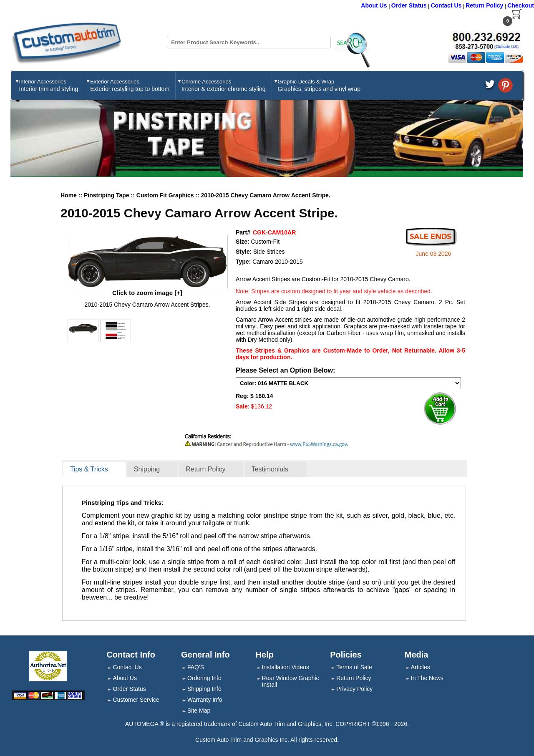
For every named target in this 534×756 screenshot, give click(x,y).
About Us (375, 5)
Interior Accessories (49, 85)
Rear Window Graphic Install (291, 681)
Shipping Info (204, 689)
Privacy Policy (354, 689)
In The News (427, 678)
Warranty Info (205, 700)
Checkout (521, 5)
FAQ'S (196, 667)
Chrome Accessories (224, 85)
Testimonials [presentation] (270, 469)
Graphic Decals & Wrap (319, 85)
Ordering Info (204, 678)
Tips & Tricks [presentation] (89, 469)
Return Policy (484, 5)
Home (69, 195)
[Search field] (249, 42)
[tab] (95, 470)
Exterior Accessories (130, 85)
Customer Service (136, 700)
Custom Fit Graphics (166, 195)
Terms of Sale (354, 667)
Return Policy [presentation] (205, 469)
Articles (421, 667)
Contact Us (446, 5)
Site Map (199, 711)
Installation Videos (286, 667)
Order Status (409, 5)
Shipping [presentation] (147, 469)
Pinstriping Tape (107, 195)
